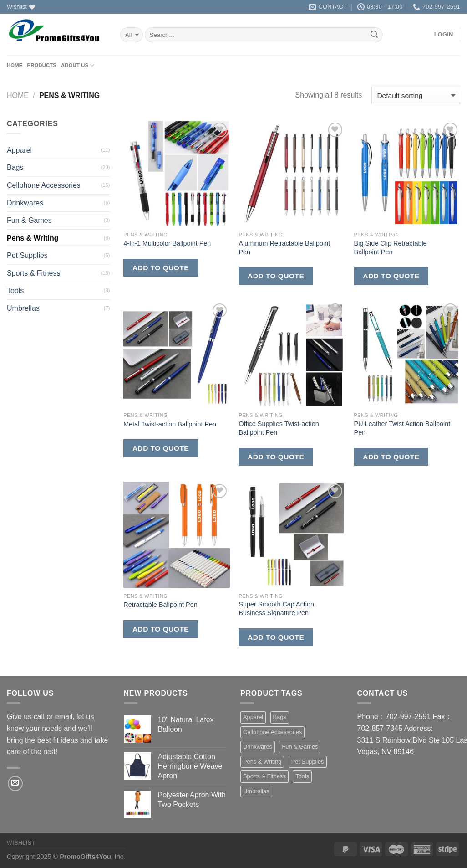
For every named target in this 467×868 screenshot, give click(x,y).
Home (15, 65)
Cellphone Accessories (44, 185)
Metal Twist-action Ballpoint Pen (170, 424)
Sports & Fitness (33, 273)
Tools (15, 290)
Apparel (19, 150)
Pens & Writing (33, 238)
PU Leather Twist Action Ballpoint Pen (402, 428)
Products (42, 65)
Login (444, 34)
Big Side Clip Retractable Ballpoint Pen (391, 248)
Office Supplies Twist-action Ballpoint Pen (279, 428)
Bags (15, 167)
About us (78, 65)
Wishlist (21, 843)
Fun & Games (29, 220)
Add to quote (161, 268)
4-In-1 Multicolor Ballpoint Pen (167, 243)
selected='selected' (132, 35)
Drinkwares (25, 203)
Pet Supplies (27, 255)
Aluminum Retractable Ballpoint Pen (284, 248)
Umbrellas (23, 308)
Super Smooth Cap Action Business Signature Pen (276, 609)
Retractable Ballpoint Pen (160, 605)
